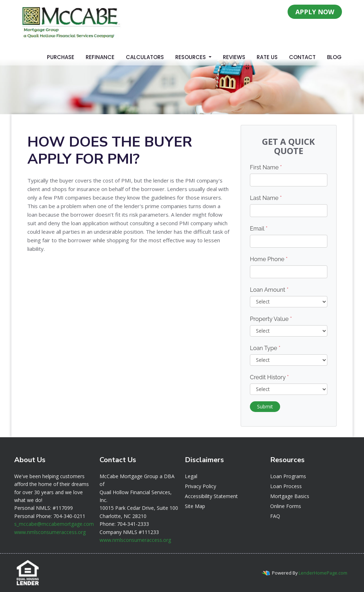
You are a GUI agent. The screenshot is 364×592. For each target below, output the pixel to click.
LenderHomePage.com (323, 573)
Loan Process (286, 486)
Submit (265, 406)
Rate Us (267, 57)
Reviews (234, 57)
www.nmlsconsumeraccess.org (50, 532)
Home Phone (269, 259)
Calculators (145, 57)
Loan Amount (269, 290)
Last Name (266, 198)
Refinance (100, 57)
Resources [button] (191, 57)
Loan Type (265, 348)
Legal (191, 476)
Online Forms (286, 506)
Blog (334, 57)
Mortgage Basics (290, 496)
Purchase (61, 57)
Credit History (269, 377)
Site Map (195, 506)
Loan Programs (288, 476)
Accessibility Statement (211, 496)
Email (259, 229)
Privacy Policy (200, 486)
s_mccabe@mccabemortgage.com (54, 524)
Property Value (271, 319)
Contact (302, 57)
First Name (266, 167)
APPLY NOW (315, 12)
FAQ (275, 516)
